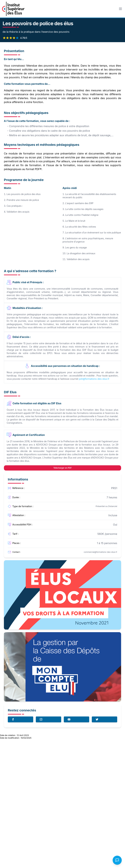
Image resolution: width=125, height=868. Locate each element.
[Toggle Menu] (120, 9)
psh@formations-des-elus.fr (94, 379)
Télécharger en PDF (63, 468)
